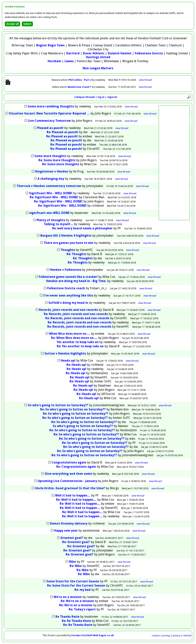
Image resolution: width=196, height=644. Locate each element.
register (112, 97)
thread (131, 107)
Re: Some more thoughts (57, 160)
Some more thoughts (50, 156)
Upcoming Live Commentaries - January (67, 481)
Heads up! (68, 361)
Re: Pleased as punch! (62, 132)
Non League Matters (98, 68)
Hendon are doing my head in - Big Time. (76, 281)
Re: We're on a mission (77, 601)
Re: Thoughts (76, 254)
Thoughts (68, 250)
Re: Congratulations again (76, 467)
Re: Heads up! (76, 365)
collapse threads (85, 97)
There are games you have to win (69, 243)
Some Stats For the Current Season (73, 581)
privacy (176, 636)
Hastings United (98, 57)
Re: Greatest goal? (76, 542)
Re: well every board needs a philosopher (82, 228)
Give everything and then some (68, 474)
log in (101, 97)
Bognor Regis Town (50, 45)
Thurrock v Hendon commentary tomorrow (49, 186)
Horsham (54, 61)
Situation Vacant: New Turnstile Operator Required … (49, 113)
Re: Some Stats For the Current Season (76, 586)
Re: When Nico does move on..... (75, 338)
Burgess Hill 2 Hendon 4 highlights (66, 236)
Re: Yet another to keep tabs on (80, 346)
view (145, 80)
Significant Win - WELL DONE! (51, 193)
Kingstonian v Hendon (52, 171)
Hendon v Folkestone (66, 270)
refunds (187, 636)
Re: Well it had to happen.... (76, 500)
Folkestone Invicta (149, 53)
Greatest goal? (72, 538)
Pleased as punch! (50, 128)
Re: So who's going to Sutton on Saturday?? (73, 409)
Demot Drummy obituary (69, 524)
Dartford (73, 53)
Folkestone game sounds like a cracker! (68, 277)
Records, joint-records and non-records (68, 310)
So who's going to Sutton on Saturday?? (58, 405)
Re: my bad (82, 590)
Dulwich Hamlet (120, 53)
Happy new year (66, 531)
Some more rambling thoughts (51, 106)
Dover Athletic (94, 53)
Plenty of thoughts (51, 220)
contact (156, 636)
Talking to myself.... (58, 224)
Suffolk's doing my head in (68, 303)
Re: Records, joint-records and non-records (76, 314)
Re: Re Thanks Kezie (76, 621)
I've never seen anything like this (68, 295)
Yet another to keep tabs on (78, 342)
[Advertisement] (174, 163)
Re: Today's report (82, 609)
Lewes (69, 61)
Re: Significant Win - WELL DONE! (54, 197)
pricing (166, 636)
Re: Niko (76, 566)
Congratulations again (69, 462)
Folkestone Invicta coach (66, 288)
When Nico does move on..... (70, 334)
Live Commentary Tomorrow (49, 121)
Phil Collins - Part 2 (80, 80)
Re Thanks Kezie (67, 617)
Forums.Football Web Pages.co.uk (93, 635)
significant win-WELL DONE (49, 213)
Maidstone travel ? (80, 87)
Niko (73, 562)
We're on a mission (68, 597)
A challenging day (51, 179)
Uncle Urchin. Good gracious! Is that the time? (70, 488)
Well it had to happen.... (73, 495)
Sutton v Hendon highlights (65, 353)
